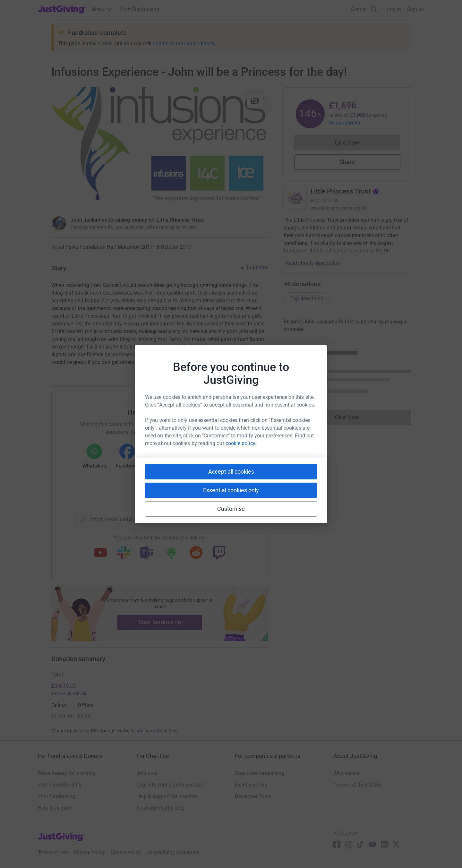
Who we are (346, 773)
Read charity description (313, 263)
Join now (147, 773)
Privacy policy (89, 852)
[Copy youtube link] (100, 553)
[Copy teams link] (147, 553)
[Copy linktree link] (171, 555)
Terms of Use (53, 852)
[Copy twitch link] (219, 553)
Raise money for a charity (67, 773)
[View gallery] (255, 100)
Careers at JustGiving (358, 785)
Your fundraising (57, 796)
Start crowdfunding (60, 785)
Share (347, 162)
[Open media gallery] (160, 148)
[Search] (364, 9)
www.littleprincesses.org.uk (338, 208)
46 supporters (345, 123)
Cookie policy (126, 852)
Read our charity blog (160, 808)
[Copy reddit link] (196, 553)
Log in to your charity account (170, 785)
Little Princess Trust (345, 191)
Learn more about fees (154, 731)
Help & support (55, 808)
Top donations (307, 299)
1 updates (257, 268)
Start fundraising (160, 622)
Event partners (251, 785)
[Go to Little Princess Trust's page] (295, 198)
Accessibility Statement (173, 852)
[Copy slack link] (124, 553)
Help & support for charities (167, 796)
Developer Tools (253, 796)
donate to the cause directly (184, 43)
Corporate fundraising (260, 773)
